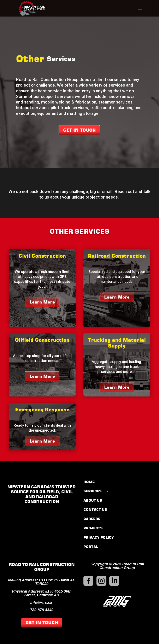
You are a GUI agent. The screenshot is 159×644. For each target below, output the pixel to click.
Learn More (42, 302)
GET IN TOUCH (79, 130)
